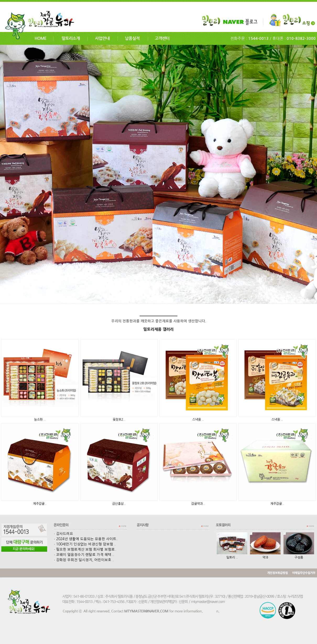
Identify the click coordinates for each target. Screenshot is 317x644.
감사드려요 (64, 534)
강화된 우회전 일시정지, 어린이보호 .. (84, 560)
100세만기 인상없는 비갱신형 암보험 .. (85, 544)
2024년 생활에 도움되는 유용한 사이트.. (86, 539)
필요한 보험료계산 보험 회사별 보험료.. (85, 549)
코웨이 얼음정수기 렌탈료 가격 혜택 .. (84, 555)
